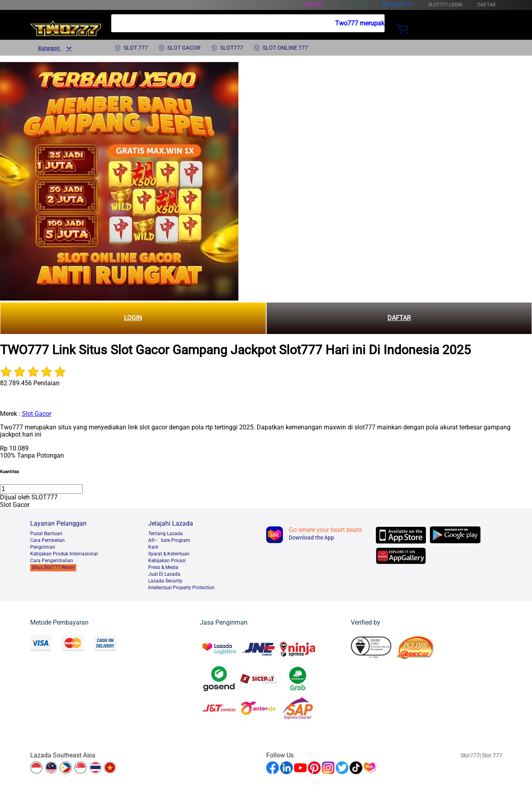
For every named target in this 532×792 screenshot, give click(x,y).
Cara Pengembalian (52, 561)
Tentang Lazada (165, 534)
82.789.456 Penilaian (30, 383)
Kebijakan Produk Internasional (64, 554)
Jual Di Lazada (164, 574)
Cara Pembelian (47, 540)
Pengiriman (43, 547)
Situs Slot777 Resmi (53, 567)
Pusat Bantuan (46, 534)
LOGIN (133, 318)
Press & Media (163, 567)
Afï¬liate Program (169, 540)
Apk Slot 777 (398, 5)
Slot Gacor (37, 414)
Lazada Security (165, 581)
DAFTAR (399, 318)
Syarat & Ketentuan (169, 554)
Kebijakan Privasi (167, 561)
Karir (153, 547)
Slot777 (314, 5)
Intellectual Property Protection (181, 588)
